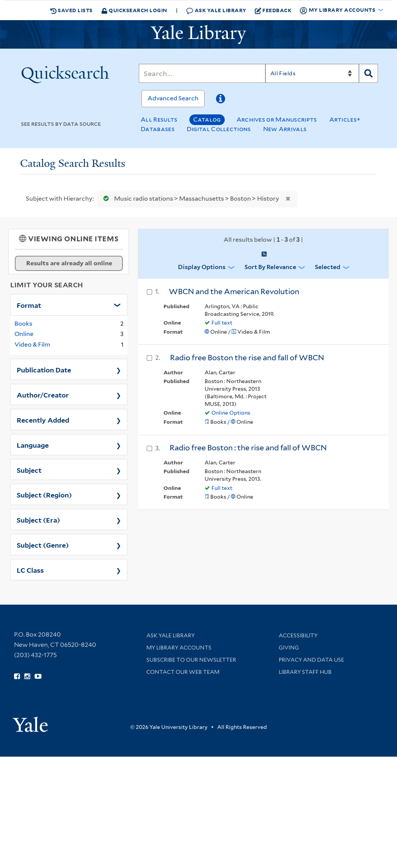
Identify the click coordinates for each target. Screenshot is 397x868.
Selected (328, 267)
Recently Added (43, 420)
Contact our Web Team (183, 672)
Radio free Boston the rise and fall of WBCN (247, 358)
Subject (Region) (44, 494)
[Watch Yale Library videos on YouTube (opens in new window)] (38, 676)
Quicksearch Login (134, 10)
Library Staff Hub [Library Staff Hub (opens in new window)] (305, 672)
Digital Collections (219, 129)
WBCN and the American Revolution (234, 291)
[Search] (202, 73)
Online (24, 334)
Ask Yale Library (216, 10)
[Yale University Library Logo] (198, 35)
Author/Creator (43, 394)
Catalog (207, 120)
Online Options (231, 413)
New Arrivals (285, 129)
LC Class (30, 570)
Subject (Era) (38, 520)
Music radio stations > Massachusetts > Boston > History (190, 199)
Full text (222, 323)
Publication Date (44, 369)
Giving (289, 648)
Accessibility (298, 635)
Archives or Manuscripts (277, 120)
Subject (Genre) (43, 545)
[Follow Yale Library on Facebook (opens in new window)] (17, 676)
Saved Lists (71, 10)
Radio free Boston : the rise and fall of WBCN (248, 448)
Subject (29, 470)
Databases (158, 129)
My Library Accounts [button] (338, 10)
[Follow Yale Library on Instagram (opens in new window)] (27, 676)
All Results (159, 120)
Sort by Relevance (270, 267)
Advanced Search (173, 98)
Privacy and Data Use (311, 660)
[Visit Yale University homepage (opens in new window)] (30, 722)
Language (33, 445)
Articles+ (345, 120)
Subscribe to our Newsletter (191, 660)
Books (23, 324)
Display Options (202, 267)
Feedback (273, 10)
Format (29, 305)
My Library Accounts (179, 648)
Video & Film (32, 345)
